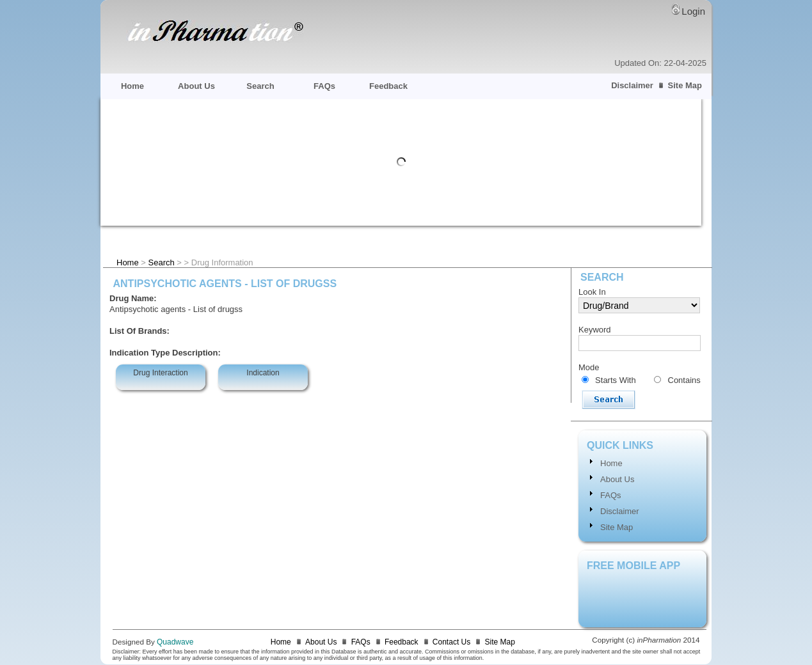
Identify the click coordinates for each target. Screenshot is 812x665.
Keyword (595, 330)
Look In (592, 292)
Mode (589, 367)
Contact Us (451, 642)
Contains (684, 380)
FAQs (324, 86)
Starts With (616, 380)
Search (260, 86)
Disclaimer (632, 85)
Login (693, 11)
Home (132, 86)
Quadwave (175, 642)
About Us (196, 86)
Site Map (685, 85)
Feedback (388, 86)
